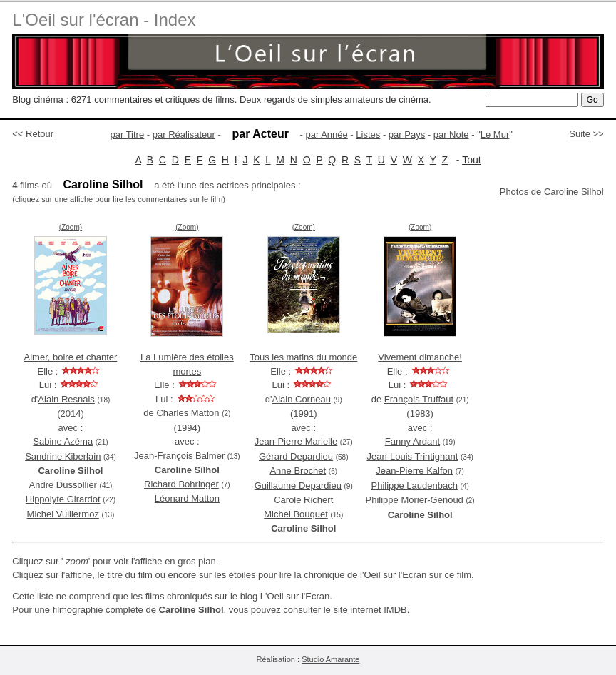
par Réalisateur (184, 135)
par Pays (407, 135)
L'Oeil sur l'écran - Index (104, 20)
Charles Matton (188, 413)
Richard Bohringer (181, 484)
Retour (40, 134)
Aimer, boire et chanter (71, 357)
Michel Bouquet (296, 514)
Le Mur (495, 135)
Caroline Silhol (574, 192)
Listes (368, 135)
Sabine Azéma (63, 441)
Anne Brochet (298, 471)
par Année (326, 135)
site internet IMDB (370, 610)
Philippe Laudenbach (414, 486)
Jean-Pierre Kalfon (414, 471)
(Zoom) (71, 227)
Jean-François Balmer (179, 456)
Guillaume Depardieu (298, 486)
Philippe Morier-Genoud (415, 500)
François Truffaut (419, 399)
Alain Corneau (301, 399)
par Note (451, 135)
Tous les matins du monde (303, 357)
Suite (580, 134)
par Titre (128, 135)
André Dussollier (63, 485)
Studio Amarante (330, 659)
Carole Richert (303, 500)
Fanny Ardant (412, 441)
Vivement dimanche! (420, 357)
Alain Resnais (66, 399)
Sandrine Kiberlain (63, 456)
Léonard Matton (187, 498)
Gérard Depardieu (296, 456)
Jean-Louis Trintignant (412, 456)
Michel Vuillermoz (63, 514)
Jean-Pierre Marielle (296, 441)
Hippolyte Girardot (63, 499)
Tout (471, 160)
